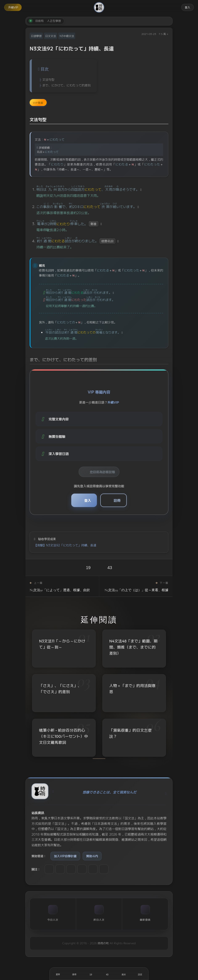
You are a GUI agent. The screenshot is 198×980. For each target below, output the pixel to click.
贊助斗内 (92, 856)
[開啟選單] (58, 974)
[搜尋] (74, 974)
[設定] (140, 974)
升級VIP (13, 7)
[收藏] (107, 974)
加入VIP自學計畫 (65, 856)
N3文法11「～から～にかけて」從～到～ (62, 644)
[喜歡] (91, 974)
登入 (187, 7)
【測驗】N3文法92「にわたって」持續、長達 (65, 545)
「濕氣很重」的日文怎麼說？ (131, 735)
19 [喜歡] (88, 568)
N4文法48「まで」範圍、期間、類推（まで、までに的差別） (133, 647)
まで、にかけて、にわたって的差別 (66, 85)
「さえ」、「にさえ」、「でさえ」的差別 (60, 689)
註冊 (117, 500)
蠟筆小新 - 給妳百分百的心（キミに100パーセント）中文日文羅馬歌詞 (64, 737)
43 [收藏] (110, 568)
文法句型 (48, 79)
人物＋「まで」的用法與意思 (132, 689)
